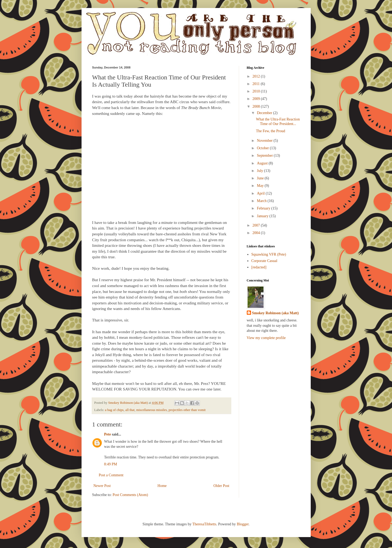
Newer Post (102, 486)
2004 (257, 233)
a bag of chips (114, 410)
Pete (108, 434)
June (261, 178)
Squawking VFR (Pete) (269, 254)
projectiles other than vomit (187, 410)
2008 (257, 106)
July (260, 171)
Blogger (243, 524)
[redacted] (259, 267)
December (265, 113)
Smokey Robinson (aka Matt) (275, 313)
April (261, 193)
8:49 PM (111, 464)
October (263, 148)
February (264, 208)
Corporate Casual (264, 261)
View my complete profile (266, 338)
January (263, 216)
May (261, 186)
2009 (257, 99)
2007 (257, 225)
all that (130, 410)
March (262, 201)
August (263, 163)
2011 (256, 84)
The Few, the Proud (270, 131)
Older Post (221, 486)
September (265, 156)
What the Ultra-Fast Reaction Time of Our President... (278, 122)
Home (162, 486)
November (265, 141)
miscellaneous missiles (151, 410)
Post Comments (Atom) (130, 495)
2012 (257, 76)
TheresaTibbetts (204, 524)
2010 (257, 91)
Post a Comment (111, 475)
